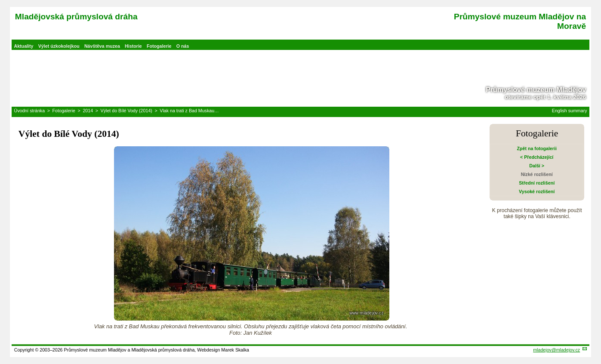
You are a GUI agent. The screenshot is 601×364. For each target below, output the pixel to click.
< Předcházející (537, 157)
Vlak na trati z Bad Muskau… (189, 111)
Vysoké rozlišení (537, 191)
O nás (183, 46)
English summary (570, 111)
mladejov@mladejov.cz (556, 350)
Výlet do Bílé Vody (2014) (126, 111)
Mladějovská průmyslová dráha (76, 17)
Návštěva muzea (102, 46)
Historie (133, 46)
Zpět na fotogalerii (536, 148)
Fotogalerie (159, 46)
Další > (537, 166)
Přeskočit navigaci (1, 1)
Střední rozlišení (537, 183)
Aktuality (23, 46)
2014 (88, 111)
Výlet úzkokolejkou (59, 46)
